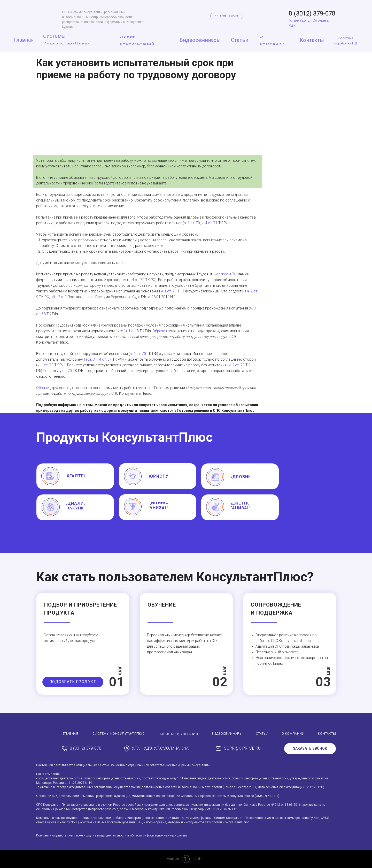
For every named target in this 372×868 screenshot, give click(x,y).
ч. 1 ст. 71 (169, 291)
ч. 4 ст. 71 (210, 223)
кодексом (223, 274)
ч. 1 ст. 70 (192, 223)
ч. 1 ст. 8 (132, 331)
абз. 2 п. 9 (59, 297)
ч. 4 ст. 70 (136, 280)
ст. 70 (67, 371)
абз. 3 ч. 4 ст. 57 (98, 359)
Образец (160, 331)
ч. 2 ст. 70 (237, 365)
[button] (73, 682)
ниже (160, 246)
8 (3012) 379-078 (312, 13)
